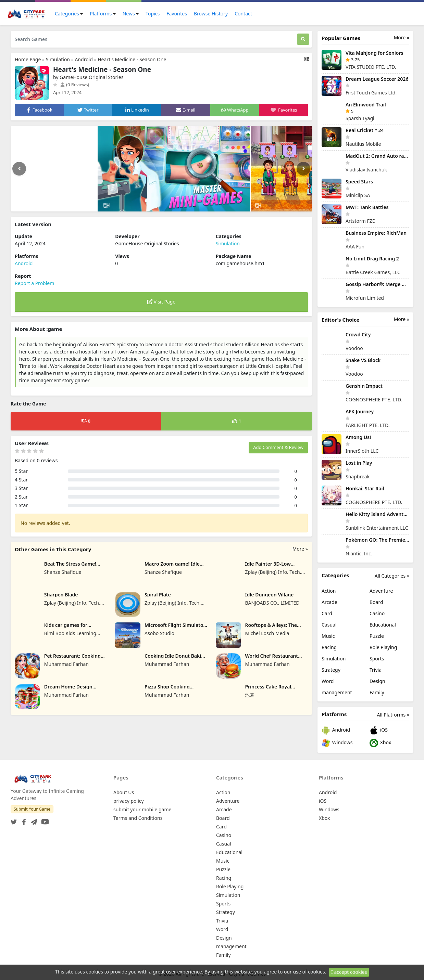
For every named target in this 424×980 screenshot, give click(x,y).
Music (328, 636)
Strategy (331, 670)
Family (377, 692)
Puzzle (377, 636)
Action (329, 591)
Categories (67, 14)
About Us (124, 792)
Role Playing (383, 647)
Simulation (58, 59)
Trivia (376, 670)
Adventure (381, 591)
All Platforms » (393, 715)
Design (377, 681)
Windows (337, 743)
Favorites (177, 14)
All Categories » (392, 576)
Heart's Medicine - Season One (132, 59)
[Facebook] (23, 820)
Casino (377, 613)
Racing (329, 647)
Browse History (211, 14)
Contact (243, 14)
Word (328, 681)
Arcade (329, 602)
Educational (383, 625)
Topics (153, 14)
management (337, 692)
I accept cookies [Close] (349, 972)
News (129, 14)
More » (300, 549)
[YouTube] (44, 820)
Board (376, 602)
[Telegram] (33, 820)
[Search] (303, 39)
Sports (377, 659)
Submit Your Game (32, 809)
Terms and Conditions (138, 818)
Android (84, 59)
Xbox (380, 743)
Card (327, 613)
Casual (329, 625)
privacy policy (129, 801)
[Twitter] (14, 820)
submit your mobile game (142, 809)
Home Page (28, 59)
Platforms (101, 14)
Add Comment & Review (278, 447)
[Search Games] (154, 39)
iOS (379, 730)
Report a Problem (34, 283)
